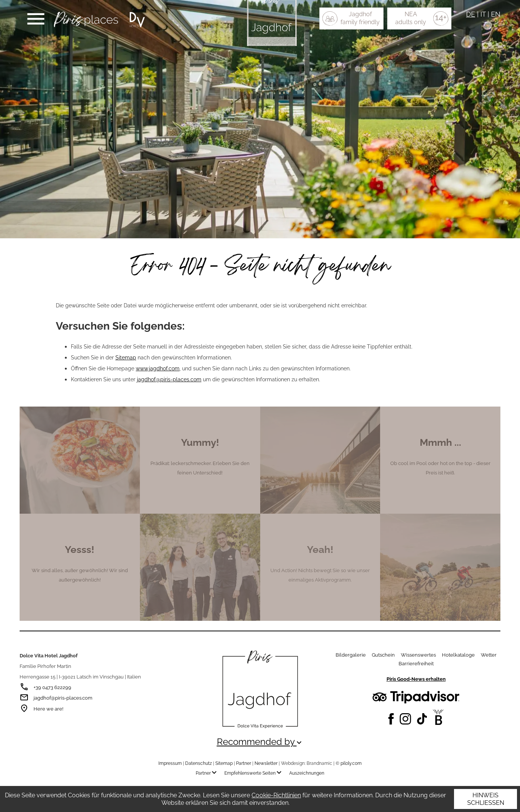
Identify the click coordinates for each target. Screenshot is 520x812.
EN (496, 14)
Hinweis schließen (486, 799)
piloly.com (351, 763)
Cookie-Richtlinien (276, 795)
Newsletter (266, 763)
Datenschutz (199, 763)
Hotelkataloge (458, 655)
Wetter (489, 655)
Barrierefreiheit (416, 664)
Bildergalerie (351, 655)
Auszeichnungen (307, 773)
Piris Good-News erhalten (416, 679)
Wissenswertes (418, 655)
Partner (244, 763)
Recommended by (260, 742)
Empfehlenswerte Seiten (255, 773)
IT (483, 14)
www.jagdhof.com (158, 368)
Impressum (170, 763)
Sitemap (126, 357)
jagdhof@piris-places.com (169, 379)
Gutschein (383, 655)
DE (471, 14)
